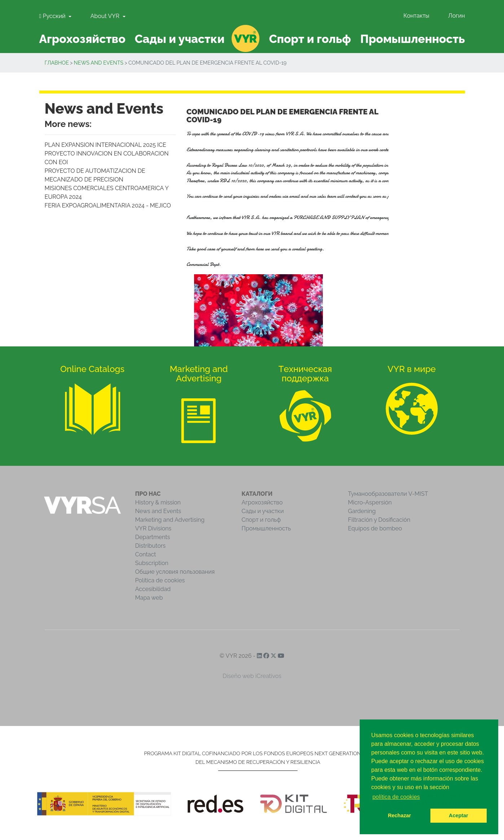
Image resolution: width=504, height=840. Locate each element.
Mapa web (149, 598)
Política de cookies (160, 580)
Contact (146, 554)
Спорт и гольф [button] (310, 39)
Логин (456, 16)
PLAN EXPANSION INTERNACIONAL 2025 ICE (106, 145)
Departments (153, 537)
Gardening (362, 511)
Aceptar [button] (459, 815)
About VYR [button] (106, 16)
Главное (57, 63)
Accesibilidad (153, 589)
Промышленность (266, 528)
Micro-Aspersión (370, 502)
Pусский (53, 16)
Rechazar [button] (399, 815)
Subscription (152, 563)
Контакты (416, 16)
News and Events (99, 63)
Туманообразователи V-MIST (388, 494)
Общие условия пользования (175, 572)
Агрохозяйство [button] (82, 39)
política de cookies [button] (396, 797)
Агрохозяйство (262, 502)
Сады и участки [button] (179, 39)
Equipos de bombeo (375, 528)
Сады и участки (263, 511)
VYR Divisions (154, 528)
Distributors (151, 546)
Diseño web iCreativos (252, 676)
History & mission (158, 502)
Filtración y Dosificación (379, 520)
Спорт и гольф (261, 520)
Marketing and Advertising (170, 520)
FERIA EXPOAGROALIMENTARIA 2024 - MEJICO (108, 205)
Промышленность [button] (412, 39)
